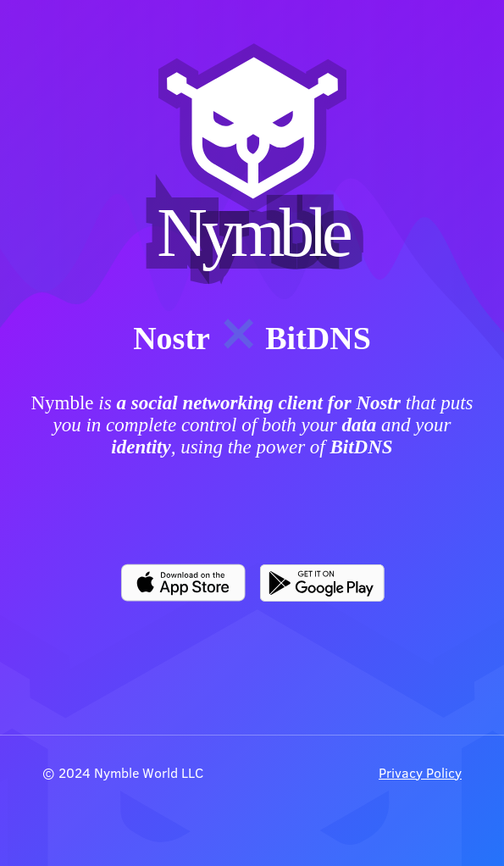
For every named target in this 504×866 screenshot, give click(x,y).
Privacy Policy (420, 772)
